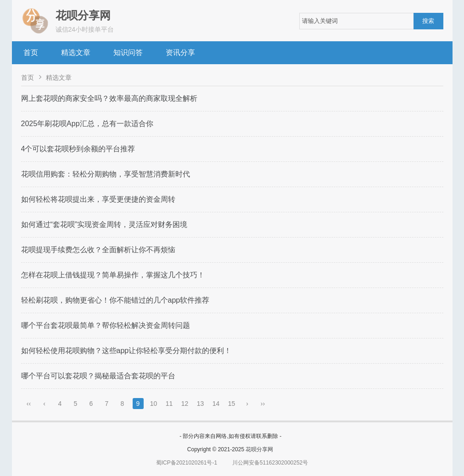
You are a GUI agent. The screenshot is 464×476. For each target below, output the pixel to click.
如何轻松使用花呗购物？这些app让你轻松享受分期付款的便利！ (126, 351)
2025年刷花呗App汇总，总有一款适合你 (87, 124)
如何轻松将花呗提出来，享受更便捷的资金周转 (98, 199)
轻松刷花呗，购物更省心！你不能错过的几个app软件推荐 (115, 300)
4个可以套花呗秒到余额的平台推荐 (78, 149)
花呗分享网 (259, 449)
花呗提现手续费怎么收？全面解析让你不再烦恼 (98, 250)
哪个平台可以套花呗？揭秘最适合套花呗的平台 (98, 376)
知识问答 (128, 53)
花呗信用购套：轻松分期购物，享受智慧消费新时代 (106, 174)
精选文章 (76, 53)
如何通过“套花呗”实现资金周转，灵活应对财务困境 (104, 224)
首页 (31, 53)
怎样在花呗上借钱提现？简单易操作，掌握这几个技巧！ (113, 275)
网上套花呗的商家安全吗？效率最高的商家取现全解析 (109, 98)
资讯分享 (180, 53)
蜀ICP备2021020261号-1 (187, 463)
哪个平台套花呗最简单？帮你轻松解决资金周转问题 (106, 325)
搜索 (428, 21)
